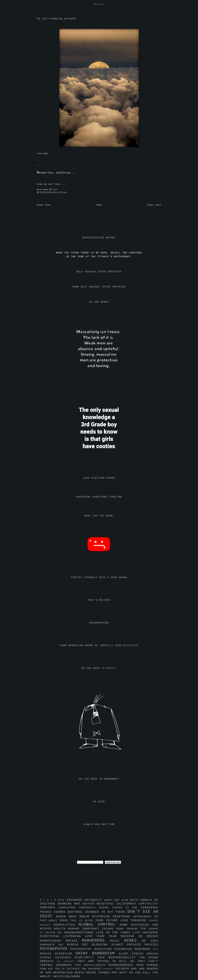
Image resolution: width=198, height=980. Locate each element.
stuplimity (86, 958)
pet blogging (97, 945)
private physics (143, 945)
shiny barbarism (97, 953)
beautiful (107, 904)
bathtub (90, 904)
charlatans (69, 908)
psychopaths (55, 949)
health (61, 929)
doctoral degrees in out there (97, 912)
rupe (155, 949)
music (117, 941)
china (106, 908)
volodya (123, 969)
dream (86, 917)
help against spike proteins (99, 272)
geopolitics (66, 925)
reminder (144, 949)
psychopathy (82, 949)
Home (99, 205)
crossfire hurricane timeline (99, 497)
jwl (61, 933)
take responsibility (118, 958)
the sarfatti (67, 961)
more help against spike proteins (99, 287)
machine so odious (140, 936)
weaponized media (70, 973)
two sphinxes (92, 969)
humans (75, 929)
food (101, 920)
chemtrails (89, 908)
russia (47, 954)
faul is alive (83, 921)
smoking (152, 954)
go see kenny (99, 302)
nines (55, 189)
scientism (65, 954)
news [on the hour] (99, 516)
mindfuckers (53, 941)
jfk (144, 929)
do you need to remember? (99, 779)
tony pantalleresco (91, 965)
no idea (150, 941)
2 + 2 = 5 (49, 900)
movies (74, 941)
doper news (68, 917)
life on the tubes (114, 933)
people (75, 945)
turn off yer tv (53, 969)
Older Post (154, 205)
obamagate (49, 945)
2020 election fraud (99, 478)
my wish (99, 802)
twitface (74, 969)
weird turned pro (103, 973)
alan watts (131, 900)
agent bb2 (113, 900)
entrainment (144, 917)
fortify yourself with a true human (99, 578)
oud (63, 945)
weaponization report (99, 238)
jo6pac (153, 929)
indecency (92, 929)
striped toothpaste (57, 958)
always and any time (99, 824)
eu (156, 917)
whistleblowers (67, 976)
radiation (104, 949)
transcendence (122, 965)
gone (126, 925)
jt (43, 933)
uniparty (109, 969)
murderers (96, 941)
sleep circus (133, 954)
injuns (109, 929)
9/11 (62, 900)
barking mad (70, 904)
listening (74, 936)
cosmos (61, 912)
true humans (147, 965)
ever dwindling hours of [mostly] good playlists (99, 646)
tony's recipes (99, 600)
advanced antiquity (85, 900)
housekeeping (99, 623)
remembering (125, 949)
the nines (99, 4)
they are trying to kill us (107, 961)
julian (51, 933)
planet (119, 945)
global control (99, 925)
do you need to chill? (99, 668)
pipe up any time (48, 184)
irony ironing (128, 929)
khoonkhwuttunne (80, 933)
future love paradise (128, 920)
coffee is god (127, 908)
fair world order (55, 921)
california (128, 904)
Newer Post (44, 205)
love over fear (103, 936)
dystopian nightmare (113, 917)
